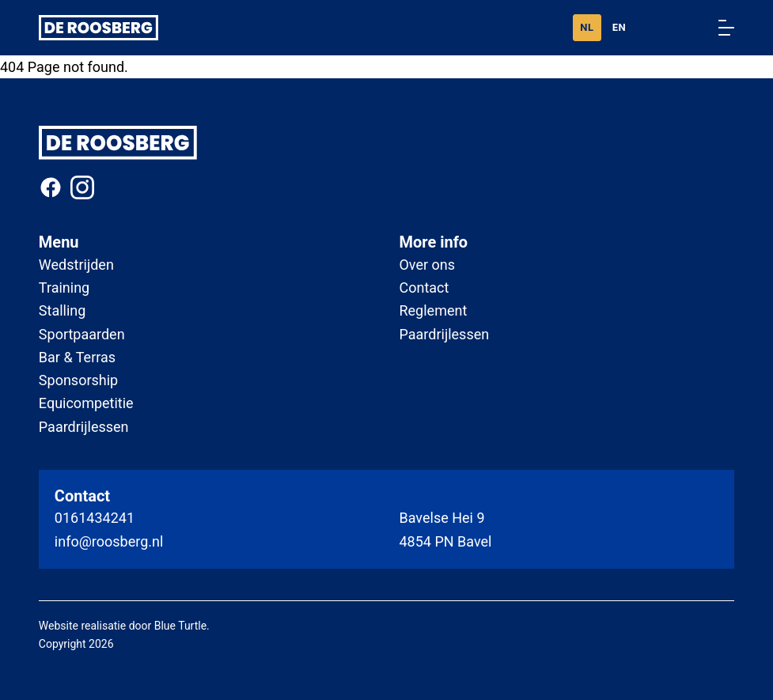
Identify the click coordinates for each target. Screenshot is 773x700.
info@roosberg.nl (109, 541)
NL (587, 27)
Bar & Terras (77, 357)
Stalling (63, 310)
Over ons (427, 265)
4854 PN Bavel (445, 541)
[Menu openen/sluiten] (726, 28)
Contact (424, 288)
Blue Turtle (180, 626)
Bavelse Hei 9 (441, 518)
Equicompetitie (86, 403)
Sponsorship (78, 380)
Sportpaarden (82, 334)
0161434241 (95, 518)
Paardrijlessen (84, 427)
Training (64, 288)
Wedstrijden (76, 265)
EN (620, 27)
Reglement (433, 310)
